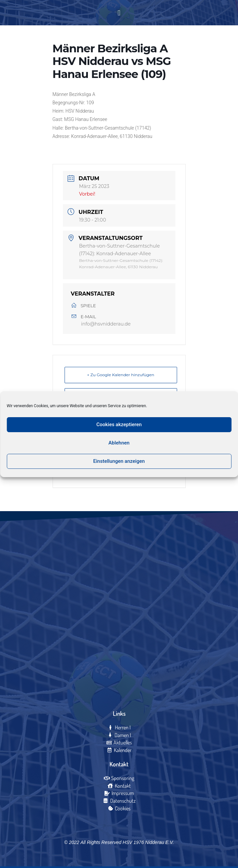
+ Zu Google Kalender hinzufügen (121, 375)
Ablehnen (119, 443)
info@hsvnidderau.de (106, 324)
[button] (119, 13)
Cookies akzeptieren (119, 425)
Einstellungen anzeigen (119, 461)
